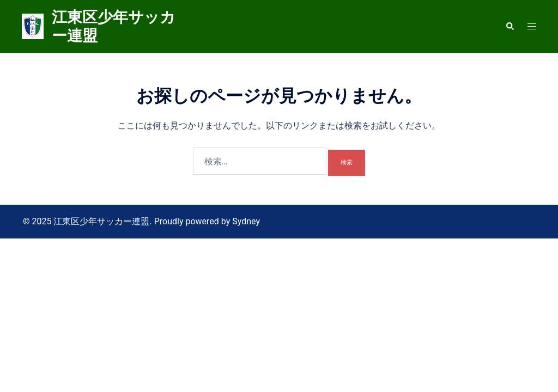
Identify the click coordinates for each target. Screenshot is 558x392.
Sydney (246, 221)
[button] (510, 26)
